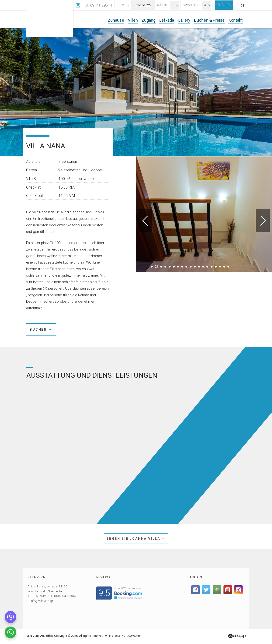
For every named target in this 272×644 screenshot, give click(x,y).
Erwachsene (191, 5)
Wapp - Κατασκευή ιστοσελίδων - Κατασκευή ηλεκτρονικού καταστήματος (237, 636)
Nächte (163, 5)
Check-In (123, 5)
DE (242, 5)
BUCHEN (224, 5)
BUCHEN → (41, 329)
